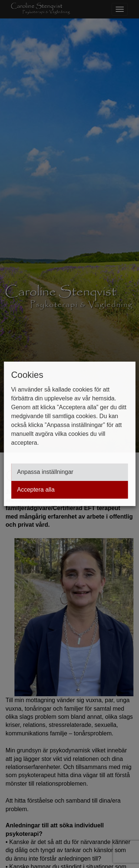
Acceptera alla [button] (36, 490)
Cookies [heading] (27, 375)
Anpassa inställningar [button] (45, 472)
